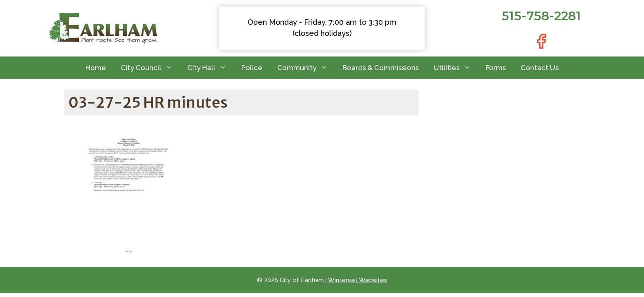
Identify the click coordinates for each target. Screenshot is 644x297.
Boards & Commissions (381, 68)
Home (96, 68)
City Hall (211, 68)
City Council (150, 68)
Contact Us (540, 68)
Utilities (456, 68)
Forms (496, 68)
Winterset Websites (358, 280)
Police (252, 68)
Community (306, 68)
